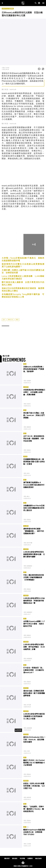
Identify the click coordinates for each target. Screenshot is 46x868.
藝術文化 (11, 324)
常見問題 (22, 859)
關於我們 (7, 859)
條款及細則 (38, 859)
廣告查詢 (15, 859)
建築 (17, 324)
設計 (4, 324)
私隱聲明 (30, 859)
